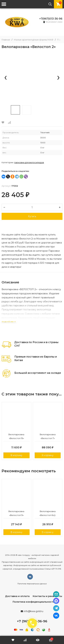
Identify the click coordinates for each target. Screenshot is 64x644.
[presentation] (6, 78)
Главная (6, 40)
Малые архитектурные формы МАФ (34, 40)
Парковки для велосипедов (29, 162)
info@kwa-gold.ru (34, 611)
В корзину (16, 455)
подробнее (9, 322)
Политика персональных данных (32, 584)
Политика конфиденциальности (34, 602)
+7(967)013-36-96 (51, 19)
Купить (32, 216)
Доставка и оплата (17, 596)
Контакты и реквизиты (47, 596)
